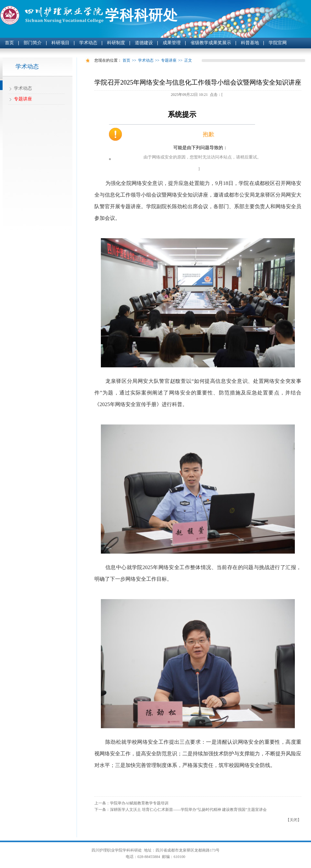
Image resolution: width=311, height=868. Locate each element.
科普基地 (250, 43)
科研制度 (116, 43)
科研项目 (60, 43)
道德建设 (144, 43)
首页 (9, 43)
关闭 (294, 820)
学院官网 (278, 43)
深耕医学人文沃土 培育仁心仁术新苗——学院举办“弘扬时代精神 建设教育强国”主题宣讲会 (188, 810)
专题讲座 (23, 99)
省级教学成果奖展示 (211, 43)
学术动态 (88, 43)
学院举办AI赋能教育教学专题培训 (139, 803)
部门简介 (33, 43)
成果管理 (172, 43)
